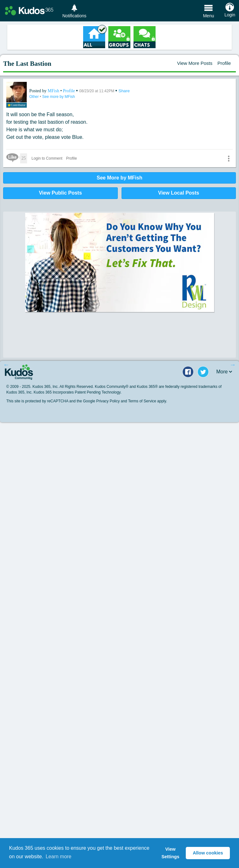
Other (34, 97)
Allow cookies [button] (208, 853)
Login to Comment (47, 158)
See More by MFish (119, 178)
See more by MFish (59, 97)
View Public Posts (60, 193)
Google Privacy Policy (101, 401)
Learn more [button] (59, 857)
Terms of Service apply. (148, 401)
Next (233, 365)
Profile (224, 63)
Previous (6, 365)
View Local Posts (179, 193)
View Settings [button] (171, 853)
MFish (54, 91)
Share (124, 91)
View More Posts (195, 63)
